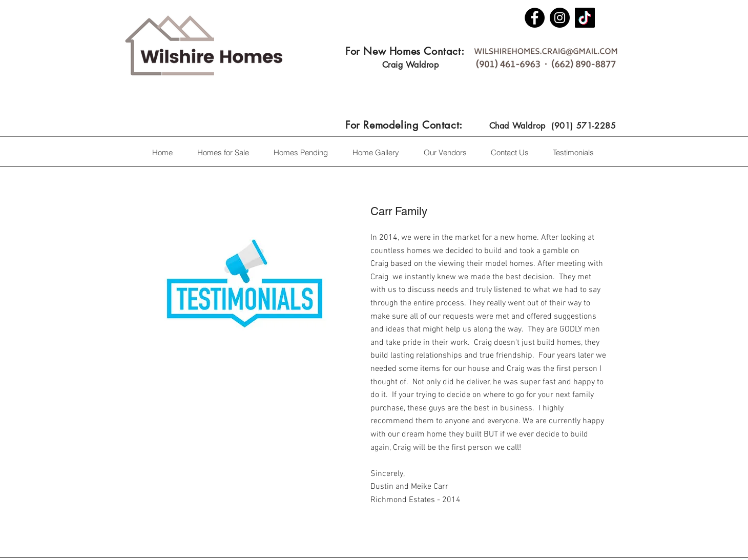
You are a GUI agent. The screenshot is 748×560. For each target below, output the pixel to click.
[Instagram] (560, 18)
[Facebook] (535, 18)
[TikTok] (585, 18)
